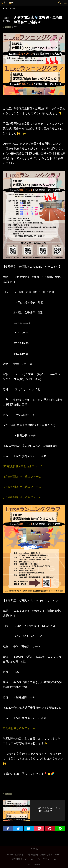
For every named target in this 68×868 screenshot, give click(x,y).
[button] (60, 3)
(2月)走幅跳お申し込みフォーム (22, 487)
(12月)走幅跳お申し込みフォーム (23, 466)
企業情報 (19, 855)
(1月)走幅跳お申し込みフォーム (22, 477)
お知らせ (8, 27)
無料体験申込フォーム (23, 859)
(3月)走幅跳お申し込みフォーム (22, 497)
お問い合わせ (32, 855)
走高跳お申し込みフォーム (19, 728)
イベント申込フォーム (45, 859)
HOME (10, 855)
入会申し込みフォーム (51, 855)
